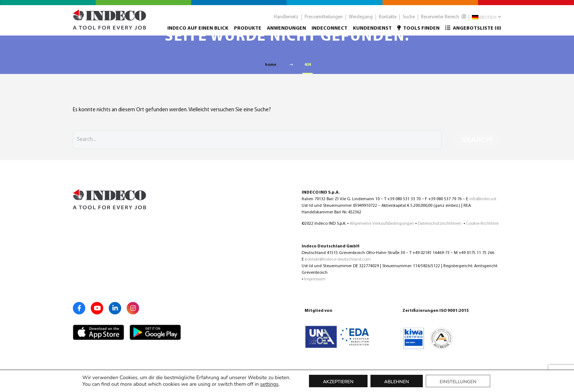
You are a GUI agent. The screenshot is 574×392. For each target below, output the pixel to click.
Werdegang (361, 20)
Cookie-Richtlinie (482, 224)
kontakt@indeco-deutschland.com (338, 260)
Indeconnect (329, 32)
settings (269, 384)
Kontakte (388, 20)
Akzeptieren (338, 382)
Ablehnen (397, 382)
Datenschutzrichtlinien (440, 224)
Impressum (315, 279)
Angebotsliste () (473, 31)
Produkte (248, 32)
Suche (409, 20)
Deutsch (487, 20)
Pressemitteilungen (324, 20)
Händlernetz (286, 20)
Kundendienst (372, 32)
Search (477, 140)
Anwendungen (286, 32)
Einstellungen (458, 382)
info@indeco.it (483, 199)
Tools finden (418, 31)
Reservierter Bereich (444, 20)
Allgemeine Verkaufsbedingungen (382, 224)
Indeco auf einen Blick (198, 32)
